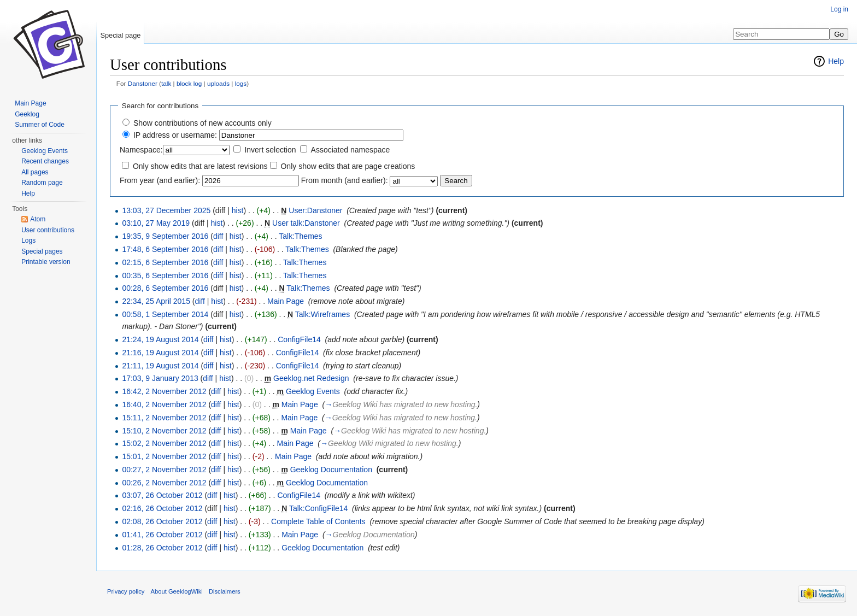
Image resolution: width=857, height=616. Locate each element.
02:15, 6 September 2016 (165, 262)
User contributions (48, 230)
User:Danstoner (315, 210)
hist (238, 210)
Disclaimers (225, 591)
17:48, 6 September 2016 (165, 249)
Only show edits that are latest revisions (200, 166)
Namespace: (141, 150)
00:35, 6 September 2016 (165, 275)
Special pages (42, 251)
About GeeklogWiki (177, 591)
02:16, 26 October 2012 (162, 508)
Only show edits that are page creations (348, 166)
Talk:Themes (300, 236)
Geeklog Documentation (331, 470)
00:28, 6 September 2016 (165, 288)
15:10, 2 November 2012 (164, 431)
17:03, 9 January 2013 (160, 378)
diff (218, 236)
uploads (218, 83)
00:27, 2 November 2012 (164, 470)
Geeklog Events (313, 391)
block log (189, 83)
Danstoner (143, 83)
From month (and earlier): (345, 180)
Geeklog (27, 114)
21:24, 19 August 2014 (160, 339)
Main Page (286, 301)
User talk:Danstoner (306, 223)
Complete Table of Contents (318, 521)
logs (241, 83)
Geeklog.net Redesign (311, 378)
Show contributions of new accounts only (202, 123)
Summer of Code (40, 125)
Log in (839, 9)
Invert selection (270, 150)
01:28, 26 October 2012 (162, 548)
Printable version (46, 262)
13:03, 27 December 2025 (166, 210)
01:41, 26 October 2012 (162, 535)
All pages (35, 172)
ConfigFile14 (299, 339)
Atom (38, 219)
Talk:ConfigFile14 (318, 508)
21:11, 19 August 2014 (160, 366)
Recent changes (45, 161)
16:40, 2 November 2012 (164, 404)
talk (166, 83)
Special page (120, 35)
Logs (28, 240)
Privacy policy (126, 591)
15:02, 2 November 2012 (164, 443)
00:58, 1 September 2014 (165, 314)
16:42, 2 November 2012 (164, 391)
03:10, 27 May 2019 (156, 223)
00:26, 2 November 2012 (164, 483)
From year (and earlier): (160, 180)
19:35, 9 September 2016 (165, 236)
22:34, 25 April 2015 (156, 301)
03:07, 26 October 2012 (162, 495)
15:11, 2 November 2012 (164, 418)
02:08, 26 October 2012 (162, 521)
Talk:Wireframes (322, 314)
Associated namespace (351, 150)
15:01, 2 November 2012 (164, 456)
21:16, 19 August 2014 (160, 353)
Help (836, 61)
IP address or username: (175, 135)
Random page (42, 183)
